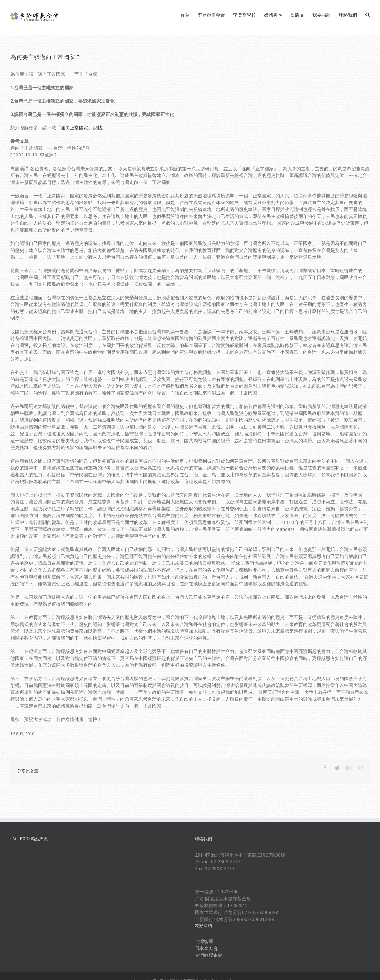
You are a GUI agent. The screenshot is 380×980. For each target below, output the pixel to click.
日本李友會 (206, 948)
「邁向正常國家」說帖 (79, 128)
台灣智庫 (204, 941)
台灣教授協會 (209, 955)
